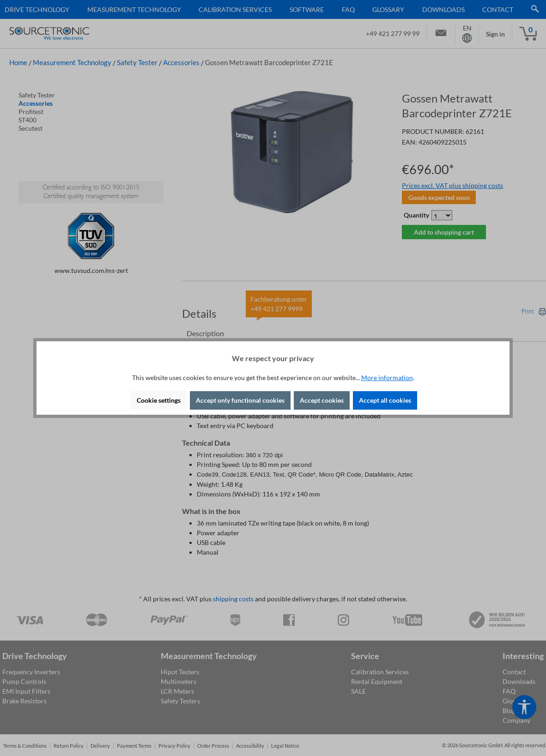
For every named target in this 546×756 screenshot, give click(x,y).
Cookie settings (159, 400)
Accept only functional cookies (240, 400)
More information (387, 378)
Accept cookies (322, 400)
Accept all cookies (385, 400)
